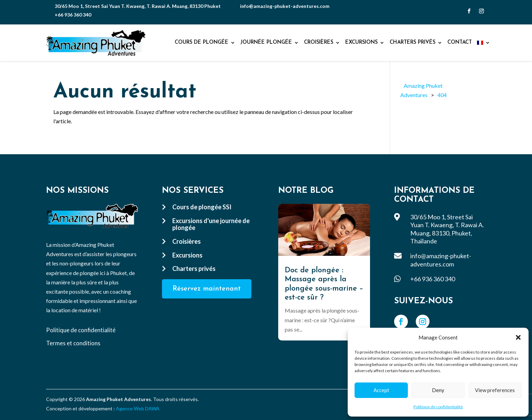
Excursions (361, 43)
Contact (460, 43)
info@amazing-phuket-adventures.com (285, 6)
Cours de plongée (202, 43)
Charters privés (412, 43)
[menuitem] (484, 43)
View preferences (495, 390)
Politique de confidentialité (438, 407)
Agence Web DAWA (138, 408)
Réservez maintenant (207, 289)
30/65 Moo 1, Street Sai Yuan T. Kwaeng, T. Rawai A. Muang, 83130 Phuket (138, 6)
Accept (381, 390)
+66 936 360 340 (73, 15)
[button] (518, 337)
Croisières (319, 43)
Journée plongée (266, 43)
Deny (438, 390)
